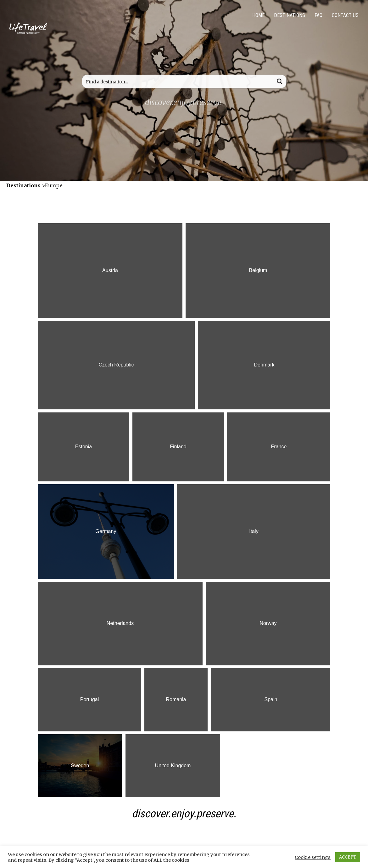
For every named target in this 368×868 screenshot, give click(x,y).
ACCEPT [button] (348, 857)
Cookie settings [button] (313, 857)
